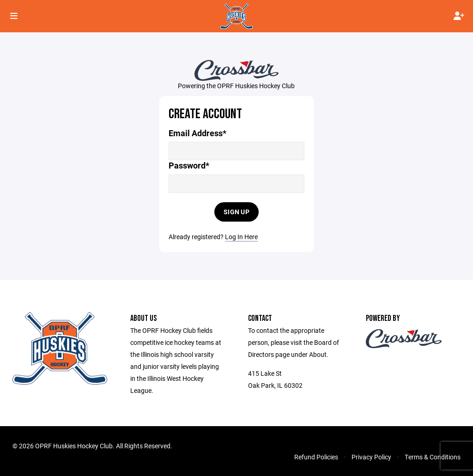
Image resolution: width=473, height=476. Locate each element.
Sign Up (236, 212)
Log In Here (241, 237)
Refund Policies (316, 457)
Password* (189, 166)
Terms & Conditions (433, 457)
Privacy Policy (371, 457)
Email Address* (197, 133)
